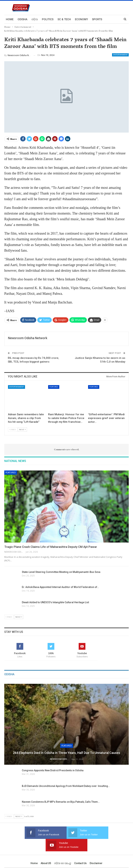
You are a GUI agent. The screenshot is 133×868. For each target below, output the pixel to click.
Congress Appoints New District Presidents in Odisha (53, 770)
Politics (48, 19)
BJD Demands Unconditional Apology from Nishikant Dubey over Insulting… (66, 786)
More (110, 19)
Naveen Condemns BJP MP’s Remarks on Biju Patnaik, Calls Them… (61, 802)
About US (46, 851)
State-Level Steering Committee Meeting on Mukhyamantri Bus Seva (61, 572)
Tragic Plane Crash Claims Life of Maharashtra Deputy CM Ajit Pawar (51, 547)
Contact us (80, 851)
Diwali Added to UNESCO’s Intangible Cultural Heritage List (56, 602)
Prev (13, 429)
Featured (54, 387)
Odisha (22, 19)
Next (22, 429)
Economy (81, 19)
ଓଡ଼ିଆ (35, 19)
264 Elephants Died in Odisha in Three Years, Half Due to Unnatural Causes (66, 753)
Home (10, 19)
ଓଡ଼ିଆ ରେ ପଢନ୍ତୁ (63, 851)
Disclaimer (96, 851)
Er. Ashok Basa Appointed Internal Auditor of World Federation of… (60, 587)
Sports (97, 19)
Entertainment (120, 55)
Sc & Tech (64, 19)
